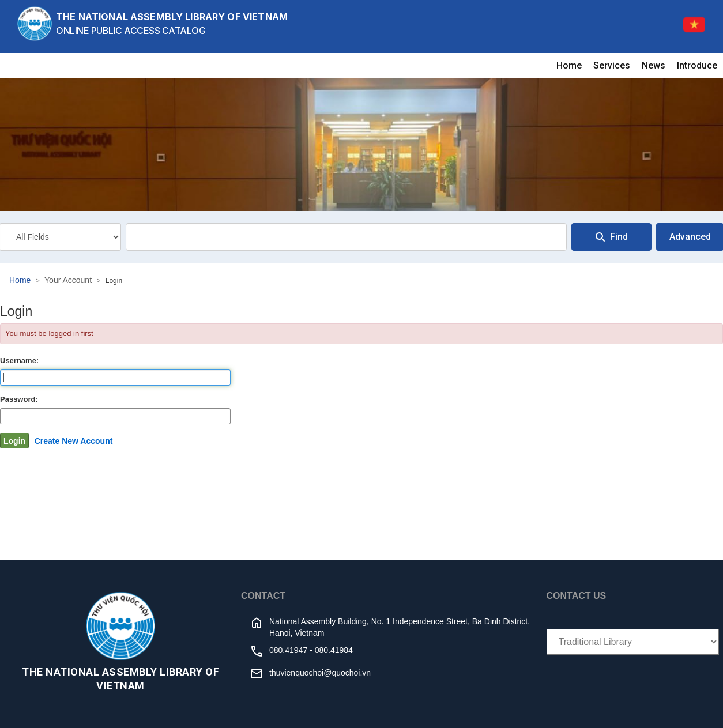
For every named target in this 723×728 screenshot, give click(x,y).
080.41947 (288, 650)
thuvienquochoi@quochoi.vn (320, 673)
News (654, 65)
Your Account (68, 280)
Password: (19, 399)
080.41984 (334, 650)
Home (569, 65)
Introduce (697, 65)
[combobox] (346, 237)
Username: (19, 361)
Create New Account (74, 441)
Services (612, 65)
